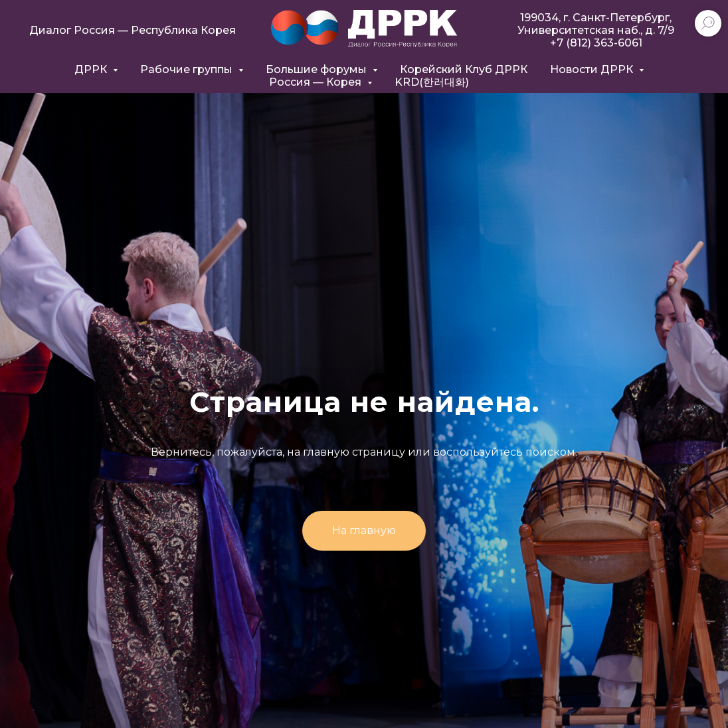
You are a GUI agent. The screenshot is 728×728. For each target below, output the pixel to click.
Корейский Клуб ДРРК (464, 69)
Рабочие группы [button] (188, 69)
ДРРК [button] (92, 69)
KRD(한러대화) (432, 82)
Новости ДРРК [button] (593, 69)
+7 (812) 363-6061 (596, 43)
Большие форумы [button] (318, 69)
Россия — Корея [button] (317, 82)
